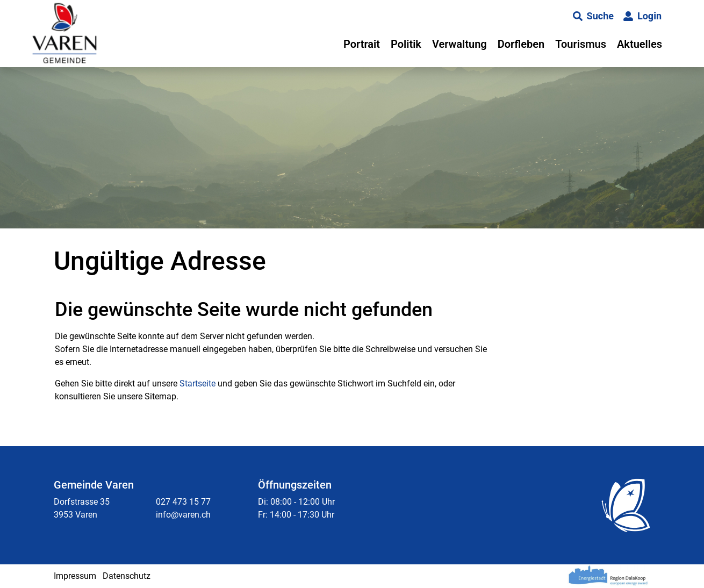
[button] (593, 16)
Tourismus (581, 44)
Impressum (75, 576)
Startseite (197, 383)
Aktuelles (640, 44)
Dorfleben (521, 44)
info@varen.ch (183, 515)
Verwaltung (459, 44)
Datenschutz (127, 576)
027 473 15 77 (183, 502)
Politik (406, 44)
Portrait (362, 44)
